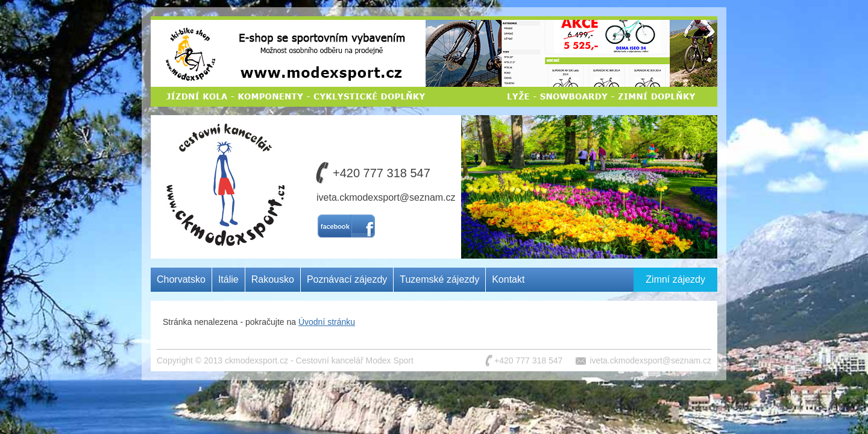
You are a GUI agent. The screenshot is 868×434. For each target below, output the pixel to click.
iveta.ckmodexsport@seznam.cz (386, 197)
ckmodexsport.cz (256, 360)
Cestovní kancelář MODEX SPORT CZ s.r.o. (222, 159)
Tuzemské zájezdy (439, 279)
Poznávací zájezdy (347, 279)
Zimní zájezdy (675, 279)
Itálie (228, 279)
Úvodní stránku (327, 322)
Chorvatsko (181, 279)
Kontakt (508, 279)
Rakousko (273, 279)
